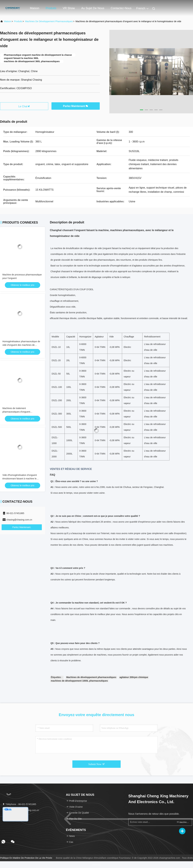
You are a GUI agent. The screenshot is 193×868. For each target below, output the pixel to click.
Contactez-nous (121, 8)
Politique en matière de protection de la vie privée (26, 858)
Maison (35, 8)
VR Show (69, 8)
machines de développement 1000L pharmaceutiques (79, 681)
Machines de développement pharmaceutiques (49, 21)
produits (18, 21)
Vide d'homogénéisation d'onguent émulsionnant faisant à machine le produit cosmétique (20, 479)
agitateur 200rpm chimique (134, 677)
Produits (51, 8)
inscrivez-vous (183, 822)
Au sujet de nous (93, 8)
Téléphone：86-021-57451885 (19, 804)
